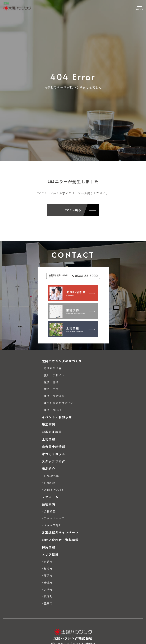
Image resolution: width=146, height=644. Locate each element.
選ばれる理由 (53, 368)
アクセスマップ (54, 518)
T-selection (51, 476)
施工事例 (48, 424)
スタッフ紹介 (53, 525)
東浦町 (48, 596)
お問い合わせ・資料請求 (60, 540)
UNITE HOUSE (54, 490)
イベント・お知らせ (57, 417)
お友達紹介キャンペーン (60, 532)
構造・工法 (51, 389)
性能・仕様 (51, 382)
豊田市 (48, 603)
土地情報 (48, 439)
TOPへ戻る (73, 210)
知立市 (48, 569)
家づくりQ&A (53, 410)
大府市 (48, 589)
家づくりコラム (53, 454)
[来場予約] (73, 311)
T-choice (50, 483)
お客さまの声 (52, 432)
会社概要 (50, 511)
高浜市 (48, 575)
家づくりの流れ (54, 396)
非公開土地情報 (53, 447)
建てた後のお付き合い (59, 403)
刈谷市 (48, 562)
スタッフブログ (53, 461)
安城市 (48, 583)
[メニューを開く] (140, 6)
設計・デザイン (54, 375)
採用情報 (48, 547)
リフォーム (50, 497)
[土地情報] (73, 329)
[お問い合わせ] (73, 293)
